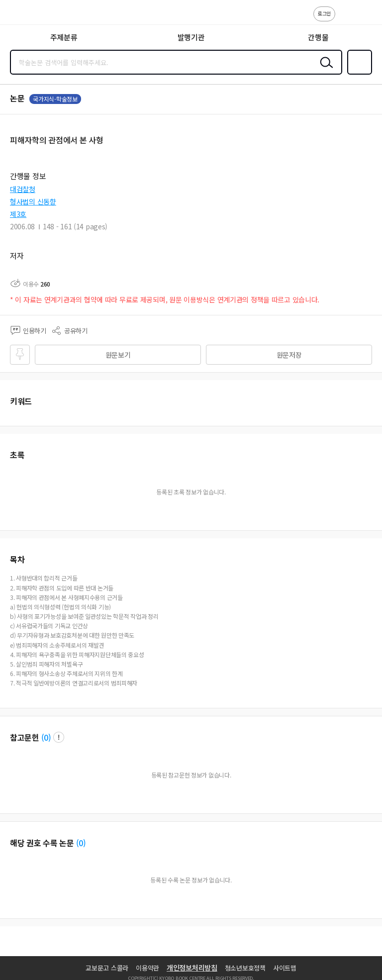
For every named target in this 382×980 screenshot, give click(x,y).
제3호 (18, 214)
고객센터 (346, 19)
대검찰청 (23, 189)
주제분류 (64, 37)
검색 (324, 70)
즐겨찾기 (358, 74)
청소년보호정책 (245, 968)
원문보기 (118, 355)
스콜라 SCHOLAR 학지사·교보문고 (30, 15)
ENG (367, 19)
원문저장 (289, 355)
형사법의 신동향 (33, 201)
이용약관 (147, 968)
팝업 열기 (59, 737)
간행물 (318, 37)
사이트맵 (285, 968)
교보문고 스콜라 (107, 968)
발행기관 (191, 37)
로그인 (324, 13)
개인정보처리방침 (192, 968)
